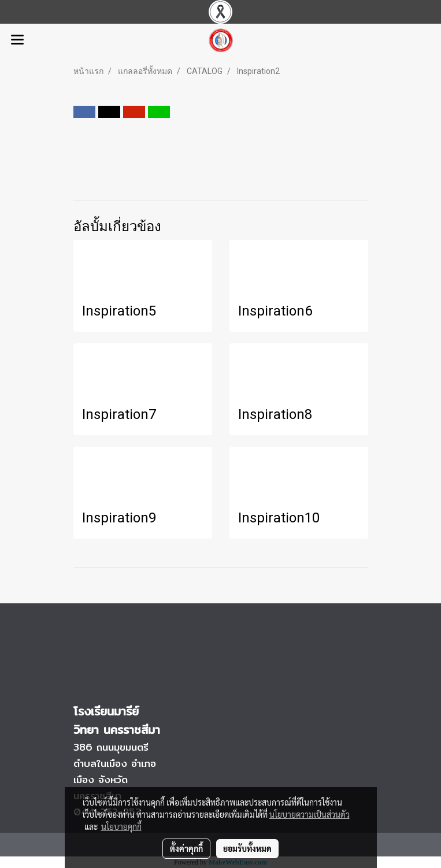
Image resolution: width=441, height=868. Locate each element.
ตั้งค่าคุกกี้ (186, 848)
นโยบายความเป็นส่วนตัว (310, 814)
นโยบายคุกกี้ (121, 826)
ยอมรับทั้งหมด (247, 848)
